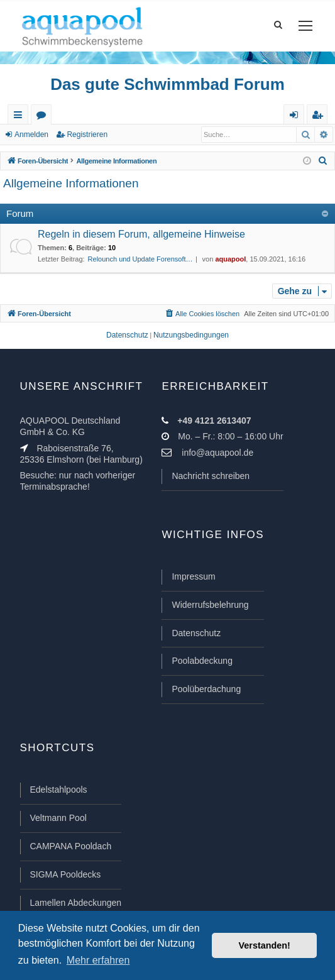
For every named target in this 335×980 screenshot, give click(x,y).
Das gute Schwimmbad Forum (167, 84)
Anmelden (31, 135)
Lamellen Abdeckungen (76, 903)
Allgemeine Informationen (71, 183)
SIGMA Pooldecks (66, 874)
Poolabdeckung (202, 661)
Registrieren (87, 135)
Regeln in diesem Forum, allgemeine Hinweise (141, 234)
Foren (44, 117)
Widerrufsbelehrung (210, 605)
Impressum (193, 576)
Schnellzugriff (20, 117)
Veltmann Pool (58, 818)
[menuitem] (323, 161)
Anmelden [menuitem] (297, 117)
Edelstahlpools (59, 790)
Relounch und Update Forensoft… (140, 259)
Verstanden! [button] (265, 945)
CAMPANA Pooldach (71, 846)
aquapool (230, 259)
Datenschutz (196, 633)
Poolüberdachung (206, 689)
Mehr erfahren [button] (98, 960)
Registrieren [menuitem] (320, 117)
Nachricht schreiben (211, 476)
